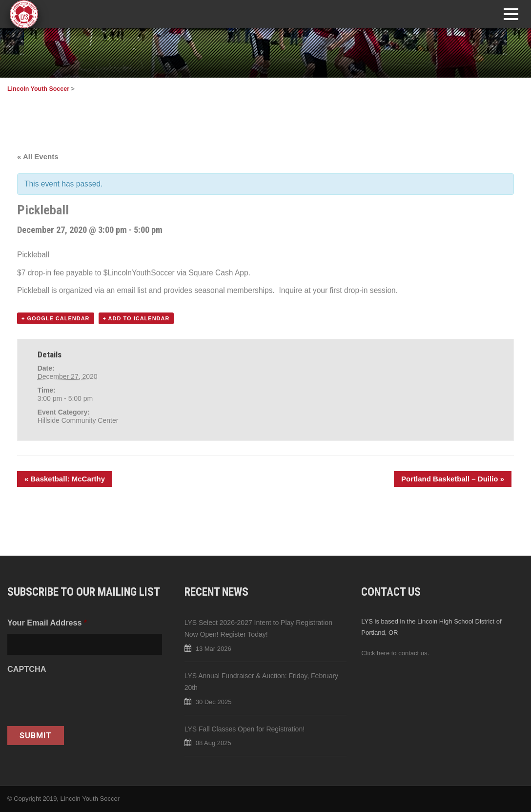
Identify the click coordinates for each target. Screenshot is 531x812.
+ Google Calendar (56, 318)
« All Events (38, 156)
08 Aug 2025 (214, 743)
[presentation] (82, 699)
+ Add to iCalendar (136, 318)
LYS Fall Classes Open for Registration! (245, 729)
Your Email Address (47, 623)
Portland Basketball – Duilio (453, 479)
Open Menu (511, 14)
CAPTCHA (27, 669)
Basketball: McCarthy (65, 479)
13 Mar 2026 (214, 649)
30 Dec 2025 (214, 702)
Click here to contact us (394, 653)
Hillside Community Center (78, 420)
